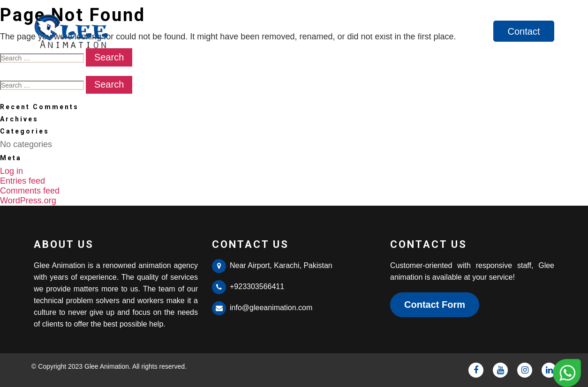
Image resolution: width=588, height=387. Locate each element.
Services (466, 31)
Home (373, 31)
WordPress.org (28, 201)
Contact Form (435, 305)
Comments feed (30, 191)
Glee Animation (107, 366)
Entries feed (23, 181)
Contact (524, 31)
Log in (11, 171)
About (417, 31)
